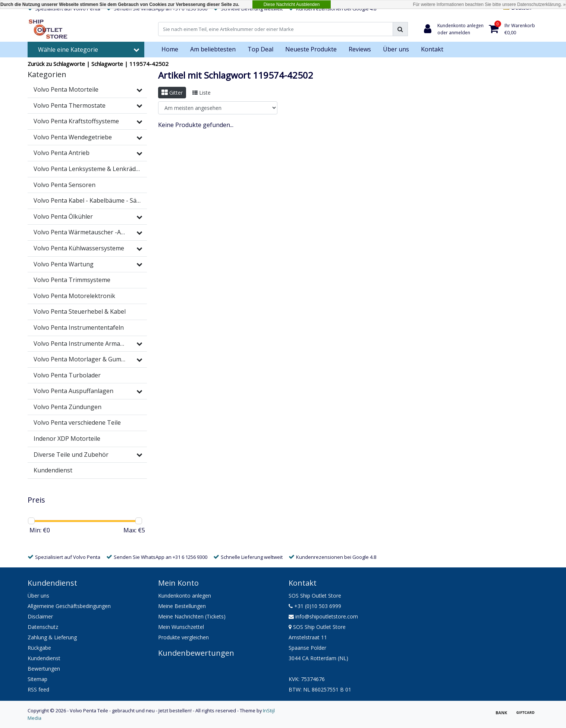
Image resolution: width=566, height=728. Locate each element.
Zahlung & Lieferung (52, 637)
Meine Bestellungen (182, 606)
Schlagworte (107, 64)
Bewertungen (44, 669)
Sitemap (37, 679)
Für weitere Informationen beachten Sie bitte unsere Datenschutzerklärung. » (489, 4)
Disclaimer (40, 616)
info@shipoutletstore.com (323, 616)
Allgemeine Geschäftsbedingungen (69, 606)
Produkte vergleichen (183, 637)
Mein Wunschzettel (181, 627)
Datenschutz (43, 627)
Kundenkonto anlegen (185, 596)
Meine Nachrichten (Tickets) (192, 616)
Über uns (38, 596)
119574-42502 (149, 64)
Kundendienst (44, 658)
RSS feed (38, 689)
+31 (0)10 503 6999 (315, 606)
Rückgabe (39, 648)
